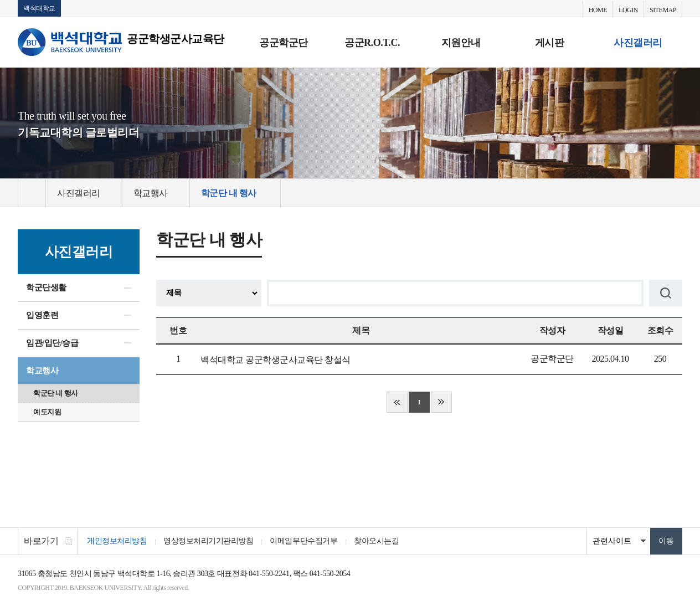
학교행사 (42, 371)
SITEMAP (663, 10)
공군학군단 (284, 43)
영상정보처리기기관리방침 (208, 541)
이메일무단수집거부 (303, 541)
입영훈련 (42, 315)
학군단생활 (46, 287)
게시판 (550, 43)
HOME (598, 10)
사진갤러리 (638, 43)
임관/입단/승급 (52, 343)
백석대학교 (39, 8)
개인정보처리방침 (117, 541)
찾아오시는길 (376, 541)
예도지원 (47, 412)
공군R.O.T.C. (372, 43)
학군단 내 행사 (56, 393)
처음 (397, 402)
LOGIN (628, 10)
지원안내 (461, 43)
